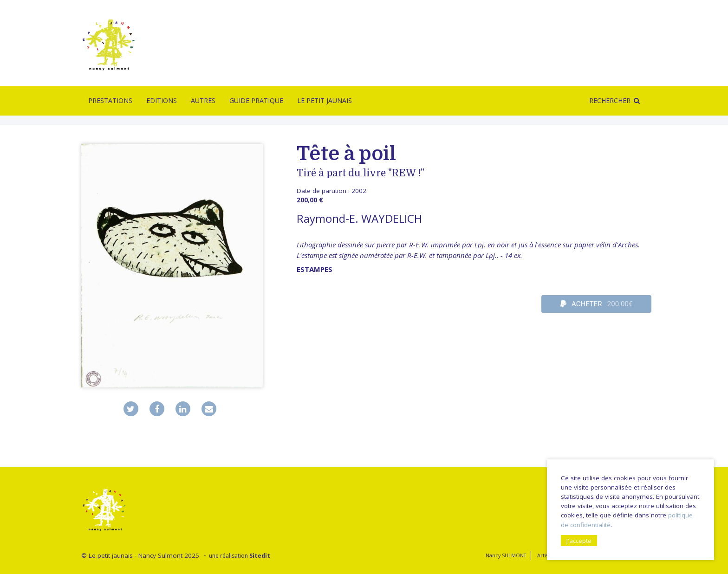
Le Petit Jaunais (325, 100)
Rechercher (610, 100)
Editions (162, 100)
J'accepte (579, 541)
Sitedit (260, 556)
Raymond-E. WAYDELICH (359, 218)
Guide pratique (256, 100)
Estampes (315, 269)
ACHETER (597, 304)
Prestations (110, 100)
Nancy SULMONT (506, 555)
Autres (203, 100)
